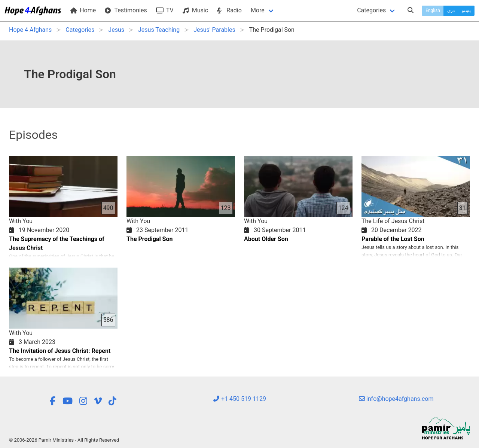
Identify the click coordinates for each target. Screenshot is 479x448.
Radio (229, 10)
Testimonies (126, 10)
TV (165, 10)
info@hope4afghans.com (396, 399)
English (433, 10)
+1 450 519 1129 (239, 399)
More (258, 10)
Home (83, 10)
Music (195, 10)
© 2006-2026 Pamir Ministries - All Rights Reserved (64, 440)
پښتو (466, 10)
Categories (371, 10)
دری (451, 10)
